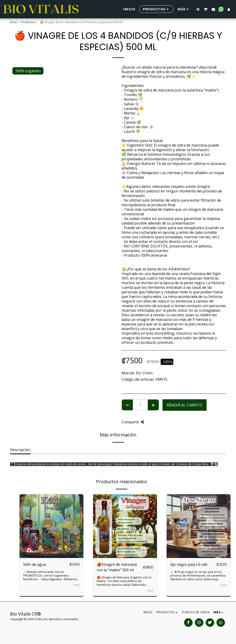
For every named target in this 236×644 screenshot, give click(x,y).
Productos (28, 22)
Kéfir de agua (35, 564)
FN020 (150, 591)
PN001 (223, 585)
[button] (198, 9)
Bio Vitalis (144, 373)
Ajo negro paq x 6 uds (189, 564)
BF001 (77, 585)
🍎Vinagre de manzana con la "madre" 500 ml (117, 567)
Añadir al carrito (184, 405)
